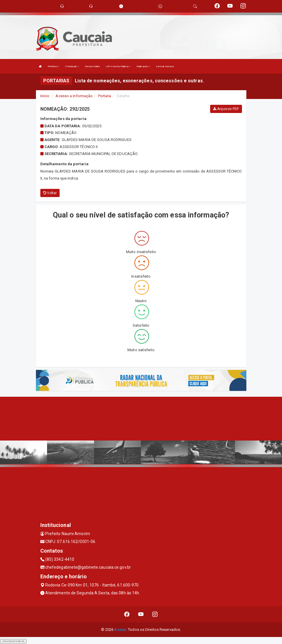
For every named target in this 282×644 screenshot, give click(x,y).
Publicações (143, 66)
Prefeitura (53, 66)
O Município (72, 66)
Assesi (120, 630)
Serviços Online (92, 66)
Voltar (50, 193)
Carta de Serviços (165, 66)
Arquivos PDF (226, 109)
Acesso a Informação (74, 96)
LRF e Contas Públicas (118, 66)
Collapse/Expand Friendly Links (13, 641)
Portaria (105, 96)
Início (45, 96)
